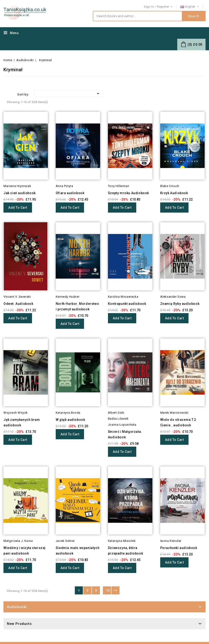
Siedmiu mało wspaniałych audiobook (78, 551)
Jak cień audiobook (20, 193)
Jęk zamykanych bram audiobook (22, 422)
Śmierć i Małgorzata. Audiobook (125, 434)
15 (108, 590)
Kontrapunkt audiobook (127, 304)
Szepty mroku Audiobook (128, 193)
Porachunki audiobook (179, 548)
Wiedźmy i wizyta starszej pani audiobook (25, 551)
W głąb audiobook (70, 420)
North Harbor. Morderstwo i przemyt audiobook (77, 306)
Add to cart (18, 208)
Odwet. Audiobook (18, 304)
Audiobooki (17, 607)
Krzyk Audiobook (174, 193)
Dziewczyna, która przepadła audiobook (125, 551)
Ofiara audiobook (70, 193)
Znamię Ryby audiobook (180, 304)
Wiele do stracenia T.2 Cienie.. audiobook (178, 422)
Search (194, 16)
